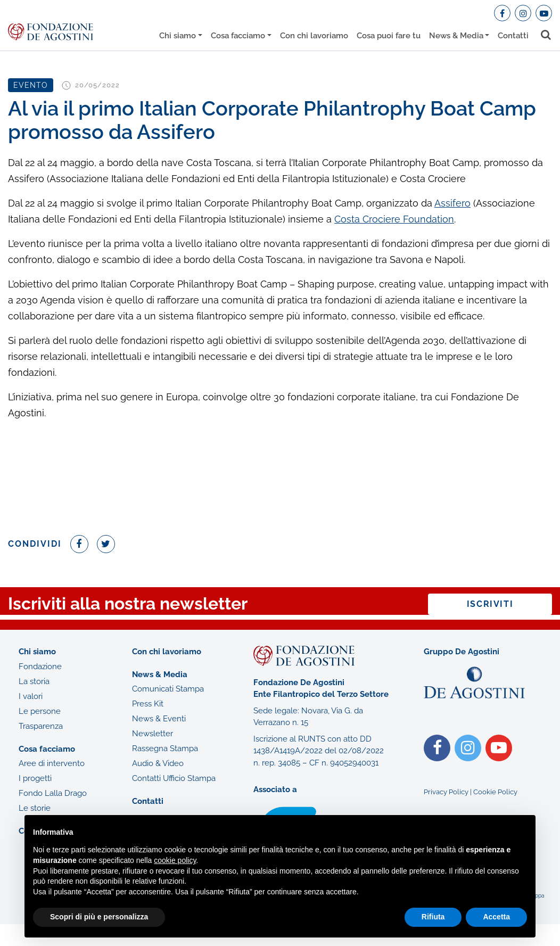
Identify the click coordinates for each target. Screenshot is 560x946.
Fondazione (40, 667)
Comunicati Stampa (168, 689)
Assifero (452, 203)
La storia (34, 681)
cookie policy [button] (175, 860)
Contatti (513, 36)
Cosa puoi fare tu (389, 36)
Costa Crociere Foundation (394, 219)
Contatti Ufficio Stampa (174, 778)
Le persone (40, 711)
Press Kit (148, 704)
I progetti (35, 778)
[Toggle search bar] (546, 35)
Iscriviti (490, 604)
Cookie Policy (495, 792)
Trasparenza (41, 726)
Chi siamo (178, 36)
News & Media (456, 36)
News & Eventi (159, 719)
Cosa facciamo (238, 36)
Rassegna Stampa (165, 748)
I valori (31, 696)
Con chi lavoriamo (314, 36)
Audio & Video (158, 763)
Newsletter (153, 734)
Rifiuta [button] (433, 917)
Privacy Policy (446, 792)
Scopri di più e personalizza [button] (99, 917)
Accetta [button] (496, 917)
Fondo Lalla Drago (53, 793)
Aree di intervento (52, 763)
